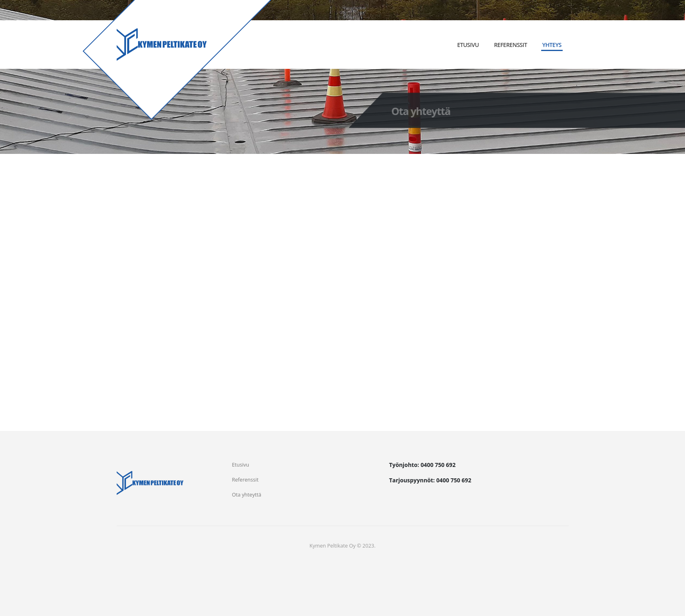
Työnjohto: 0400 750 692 (423, 465)
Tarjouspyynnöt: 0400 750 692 (430, 480)
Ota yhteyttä (247, 495)
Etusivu (468, 45)
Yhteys (552, 45)
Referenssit (510, 45)
